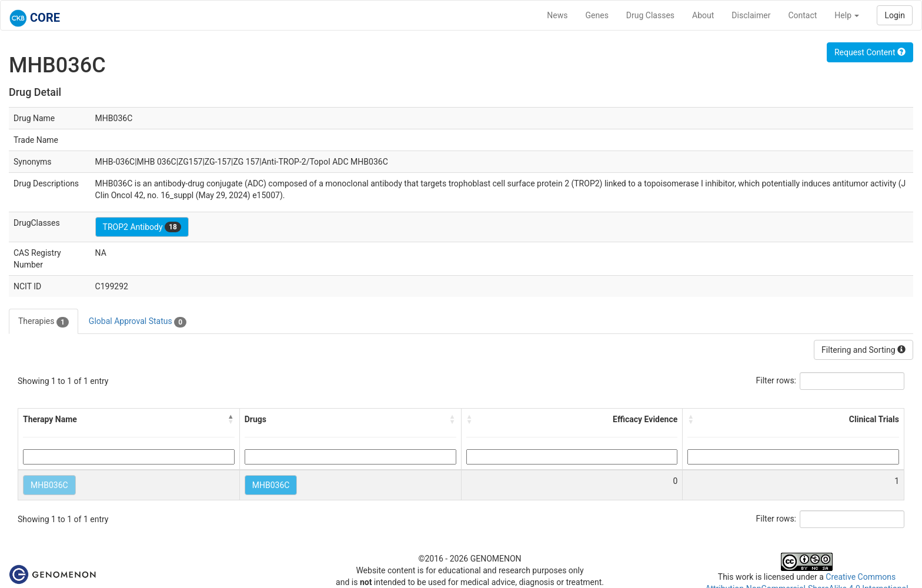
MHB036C (49, 485)
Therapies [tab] (44, 322)
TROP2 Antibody (142, 227)
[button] (231, 419)
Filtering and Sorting (863, 350)
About (703, 15)
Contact (802, 15)
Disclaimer (751, 15)
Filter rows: (776, 380)
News (557, 15)
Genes (597, 15)
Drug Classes (650, 15)
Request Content (870, 52)
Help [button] (847, 15)
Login (895, 15)
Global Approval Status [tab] (138, 322)
